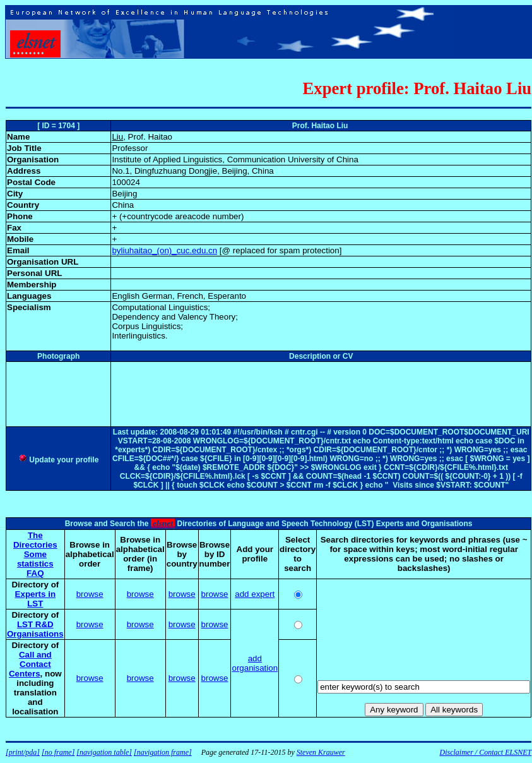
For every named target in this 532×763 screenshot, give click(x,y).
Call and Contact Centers (30, 664)
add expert (255, 594)
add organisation (255, 663)
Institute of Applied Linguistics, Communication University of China (235, 159)
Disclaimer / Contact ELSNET (485, 752)
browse (90, 594)
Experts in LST (35, 599)
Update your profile (58, 460)
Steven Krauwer (321, 752)
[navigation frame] (163, 752)
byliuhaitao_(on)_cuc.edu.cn (164, 250)
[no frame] (58, 752)
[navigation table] (104, 752)
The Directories (35, 540)
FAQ (35, 573)
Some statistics (35, 559)
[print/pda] (23, 752)
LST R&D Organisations (35, 629)
